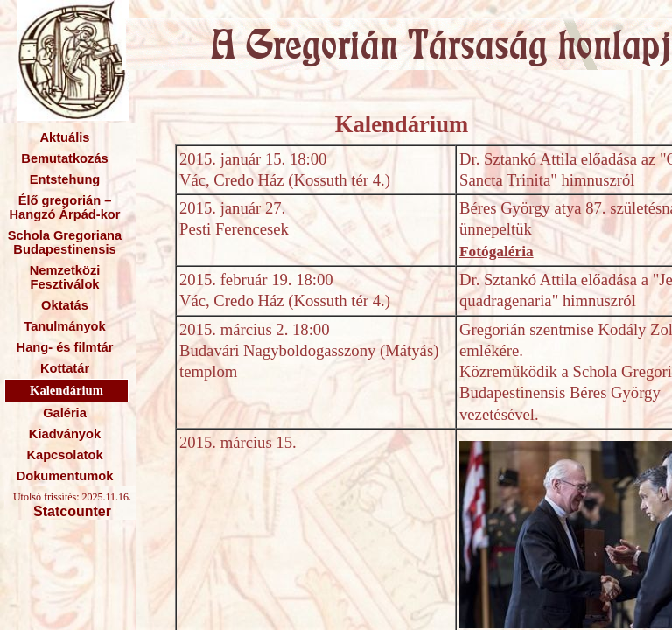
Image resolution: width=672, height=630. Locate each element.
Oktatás (65, 305)
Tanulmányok (64, 326)
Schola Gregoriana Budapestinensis (65, 242)
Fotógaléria (497, 252)
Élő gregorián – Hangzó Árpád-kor (64, 207)
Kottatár (65, 368)
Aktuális (64, 137)
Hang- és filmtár (65, 347)
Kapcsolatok (64, 455)
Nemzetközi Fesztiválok (65, 277)
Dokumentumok (65, 476)
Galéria (65, 413)
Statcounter (72, 511)
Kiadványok (65, 434)
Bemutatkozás (64, 158)
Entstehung (65, 179)
